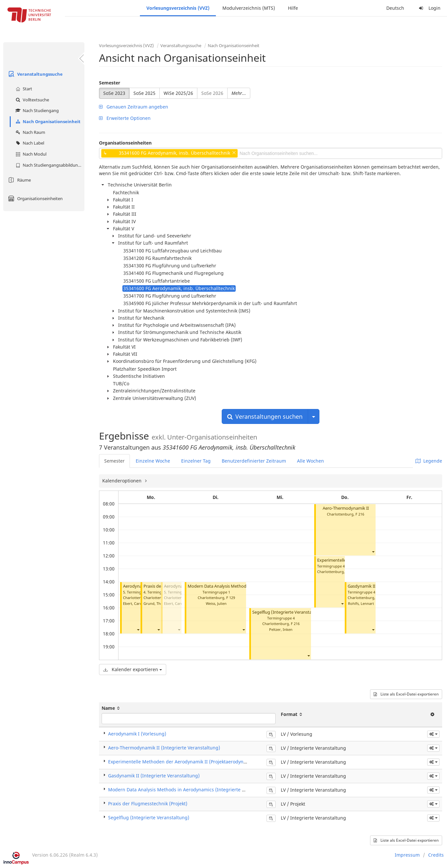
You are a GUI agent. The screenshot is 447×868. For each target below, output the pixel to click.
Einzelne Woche (153, 461)
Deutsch (395, 8)
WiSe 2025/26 (178, 93)
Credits (436, 855)
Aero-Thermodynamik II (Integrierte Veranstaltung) (164, 748)
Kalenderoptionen (123, 481)
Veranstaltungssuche (35, 74)
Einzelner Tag (196, 461)
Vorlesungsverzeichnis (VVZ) (178, 8)
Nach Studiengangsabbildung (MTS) (49, 165)
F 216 (295, 624)
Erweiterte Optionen (125, 118)
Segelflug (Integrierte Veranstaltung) (288, 612)
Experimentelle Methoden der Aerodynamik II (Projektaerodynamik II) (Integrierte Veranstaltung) (214, 762)
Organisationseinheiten (35, 198)
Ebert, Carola (134, 603)
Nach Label (29, 143)
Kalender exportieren (133, 669)
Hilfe (293, 8)
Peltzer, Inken (281, 629)
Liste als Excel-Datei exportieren (406, 694)
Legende (429, 461)
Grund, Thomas (157, 603)
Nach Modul (30, 154)
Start (23, 89)
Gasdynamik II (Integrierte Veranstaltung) (154, 776)
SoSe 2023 (114, 93)
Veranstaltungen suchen (265, 416)
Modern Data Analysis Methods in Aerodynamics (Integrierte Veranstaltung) (191, 790)
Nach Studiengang (36, 110)
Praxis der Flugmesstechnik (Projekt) (148, 804)
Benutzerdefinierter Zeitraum (254, 461)
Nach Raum (30, 132)
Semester (110, 83)
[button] (138, 630)
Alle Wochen (310, 461)
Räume (19, 180)
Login (429, 8)
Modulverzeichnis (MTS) (249, 8)
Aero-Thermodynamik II (346, 508)
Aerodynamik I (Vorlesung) (137, 734)
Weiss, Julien (216, 603)
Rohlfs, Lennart (361, 603)
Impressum (407, 855)
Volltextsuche (31, 100)
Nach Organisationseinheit (47, 121)
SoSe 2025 (144, 93)
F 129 (231, 598)
